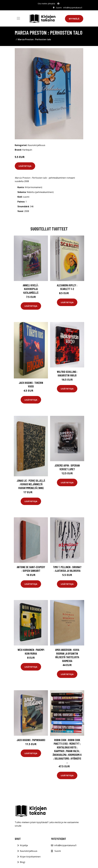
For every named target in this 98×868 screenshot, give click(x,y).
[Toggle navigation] (18, 18)
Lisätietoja (25, 166)
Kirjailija (24, 845)
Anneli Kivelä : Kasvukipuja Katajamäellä (31, 289)
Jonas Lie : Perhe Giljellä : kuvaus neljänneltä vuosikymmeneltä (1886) (31, 484)
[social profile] (58, 4)
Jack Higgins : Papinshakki (31, 740)
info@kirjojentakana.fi (73, 8)
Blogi (22, 862)
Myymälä (74, 19)
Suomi (59, 8)
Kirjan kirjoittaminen (30, 857)
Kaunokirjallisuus (37, 145)
